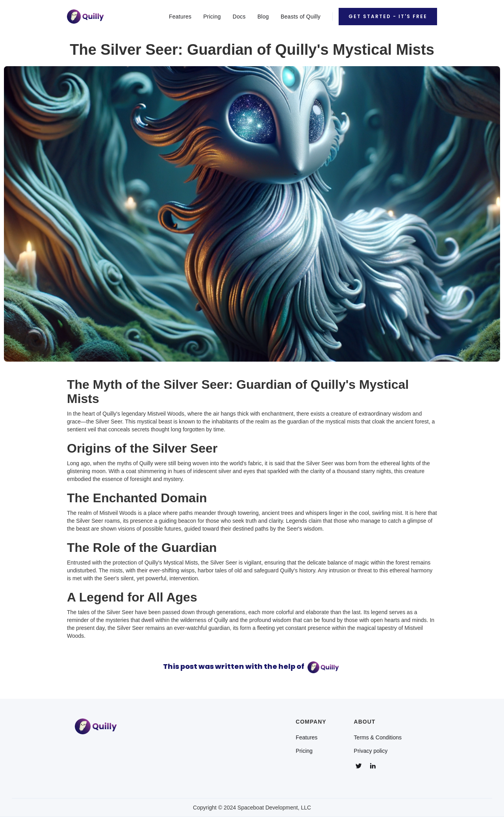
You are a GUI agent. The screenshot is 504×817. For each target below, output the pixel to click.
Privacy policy (371, 751)
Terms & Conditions (378, 737)
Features (180, 17)
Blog (263, 17)
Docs (239, 17)
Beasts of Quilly (301, 17)
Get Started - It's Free (388, 16)
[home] (85, 16)
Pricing (212, 17)
